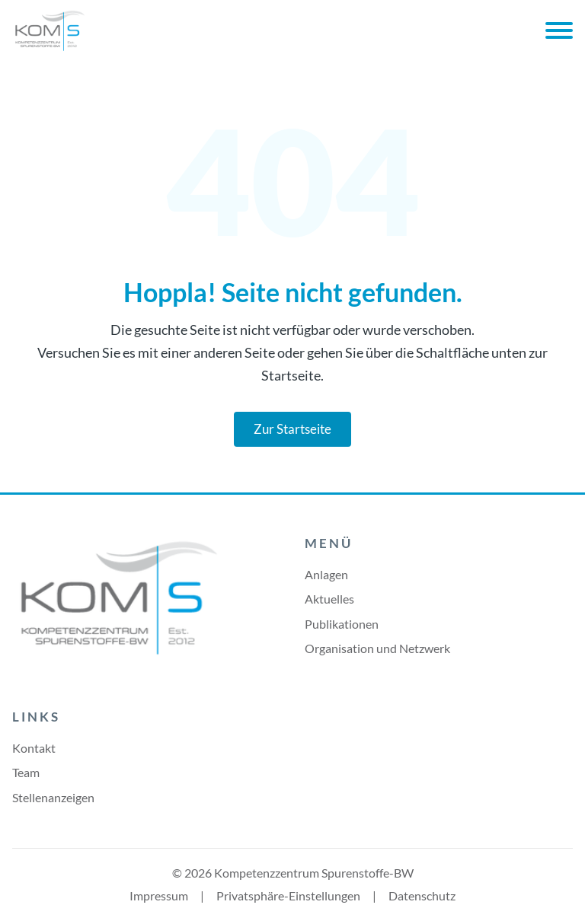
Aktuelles (329, 599)
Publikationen (342, 624)
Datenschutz (422, 895)
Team (26, 772)
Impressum (159, 895)
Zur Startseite (292, 429)
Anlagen (326, 574)
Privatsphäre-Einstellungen (288, 895)
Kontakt (34, 748)
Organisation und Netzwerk (377, 648)
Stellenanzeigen (53, 797)
